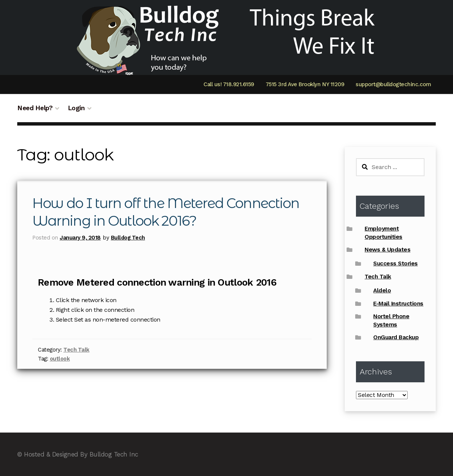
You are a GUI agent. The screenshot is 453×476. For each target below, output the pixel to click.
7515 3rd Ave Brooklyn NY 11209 (305, 84)
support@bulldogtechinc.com (393, 84)
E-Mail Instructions (398, 304)
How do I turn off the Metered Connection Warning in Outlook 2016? (169, 212)
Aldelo (382, 290)
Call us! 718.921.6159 (229, 84)
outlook (60, 359)
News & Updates (387, 250)
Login (76, 108)
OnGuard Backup (396, 337)
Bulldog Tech (128, 238)
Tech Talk (76, 350)
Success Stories (395, 263)
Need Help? (35, 108)
